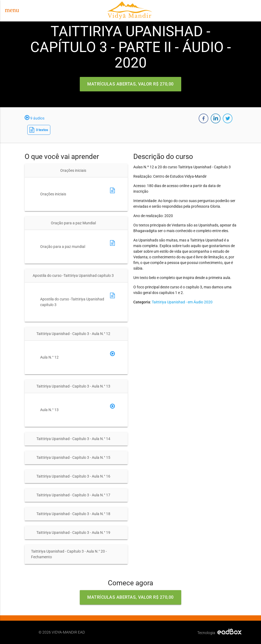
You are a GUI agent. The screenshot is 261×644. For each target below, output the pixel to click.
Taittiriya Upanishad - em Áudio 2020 (182, 302)
